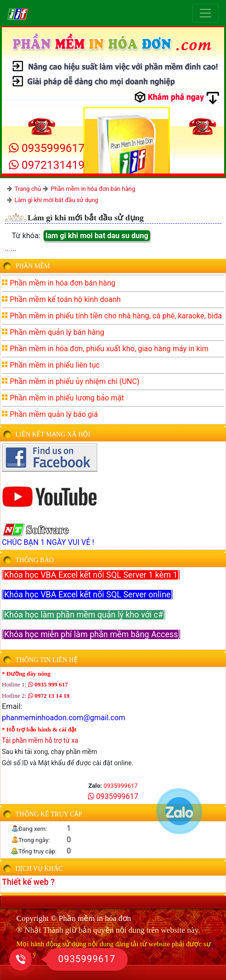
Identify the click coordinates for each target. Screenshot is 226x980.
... (13, 248)
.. (7, 248)
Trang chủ (28, 189)
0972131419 (47, 165)
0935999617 (47, 148)
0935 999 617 (48, 684)
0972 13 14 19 (49, 696)
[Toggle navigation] (205, 13)
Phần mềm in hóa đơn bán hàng (93, 189)
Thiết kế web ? (28, 882)
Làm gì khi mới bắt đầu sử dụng (56, 200)
